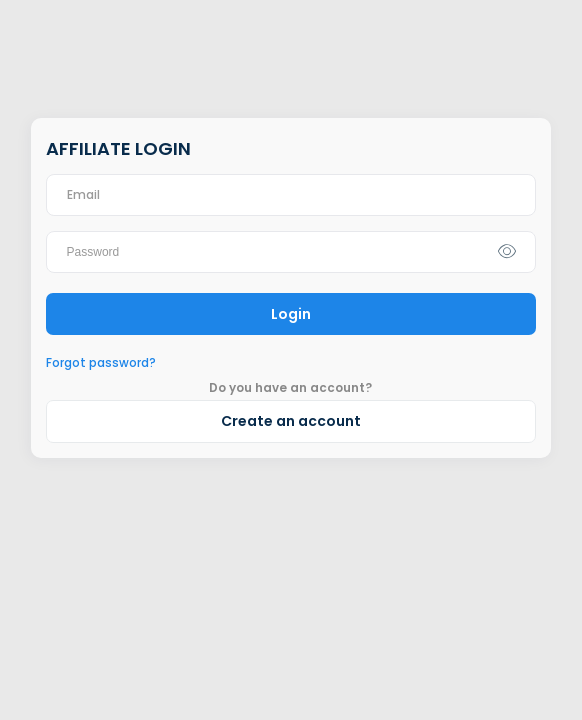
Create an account (291, 421)
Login (291, 314)
